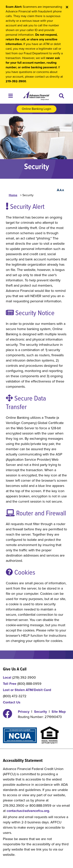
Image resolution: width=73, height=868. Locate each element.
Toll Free (10, 684)
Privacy (24, 712)
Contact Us (12, 702)
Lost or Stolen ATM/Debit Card (27, 690)
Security (40, 712)
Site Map (59, 712)
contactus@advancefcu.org (28, 811)
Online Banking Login (36, 109)
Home (13, 195)
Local (7, 677)
